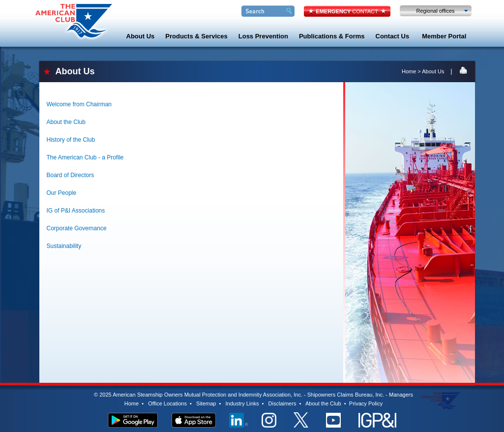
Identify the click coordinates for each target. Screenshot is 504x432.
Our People (62, 193)
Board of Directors (71, 175)
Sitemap (206, 403)
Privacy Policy (366, 403)
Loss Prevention (263, 36)
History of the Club (71, 140)
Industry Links (242, 403)
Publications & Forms (332, 36)
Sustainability (64, 246)
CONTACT (347, 11)
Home (409, 71)
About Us (141, 36)
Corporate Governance (77, 228)
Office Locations (167, 403)
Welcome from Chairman (79, 104)
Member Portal (444, 36)
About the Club (66, 122)
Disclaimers (282, 403)
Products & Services (196, 36)
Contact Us (393, 36)
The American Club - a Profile (85, 157)
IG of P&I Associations (76, 211)
